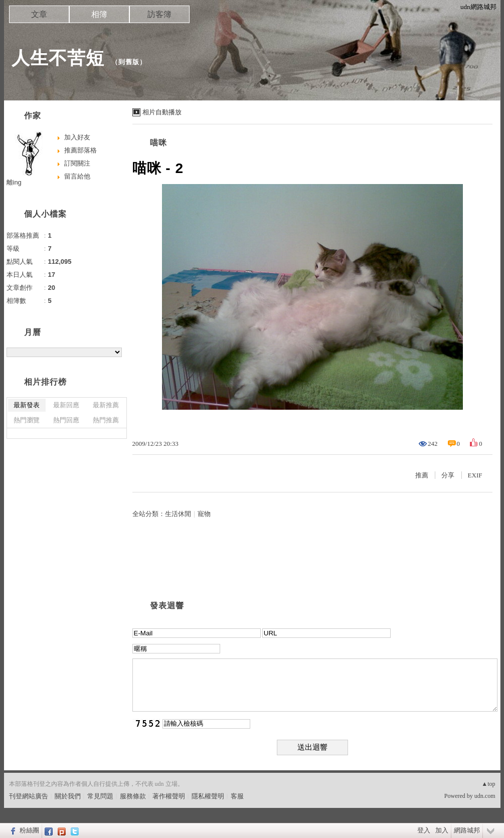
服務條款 (133, 796)
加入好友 (77, 137)
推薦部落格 (80, 150)
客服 (237, 796)
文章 (39, 14)
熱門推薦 (106, 420)
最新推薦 (106, 405)
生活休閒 (178, 514)
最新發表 (27, 405)
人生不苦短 (58, 58)
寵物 (204, 514)
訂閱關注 (77, 163)
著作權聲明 (169, 796)
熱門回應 (66, 420)
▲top (488, 784)
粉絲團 (29, 830)
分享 (448, 475)
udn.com (485, 796)
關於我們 (68, 796)
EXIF (475, 475)
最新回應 (66, 405)
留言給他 (77, 176)
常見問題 (100, 796)
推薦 (422, 475)
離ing (14, 182)
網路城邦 (467, 830)
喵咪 (158, 143)
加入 (442, 830)
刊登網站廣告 (29, 796)
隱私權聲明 (208, 796)
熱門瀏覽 (27, 420)
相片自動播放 (162, 112)
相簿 (99, 14)
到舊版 (129, 62)
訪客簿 (159, 14)
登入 (424, 830)
